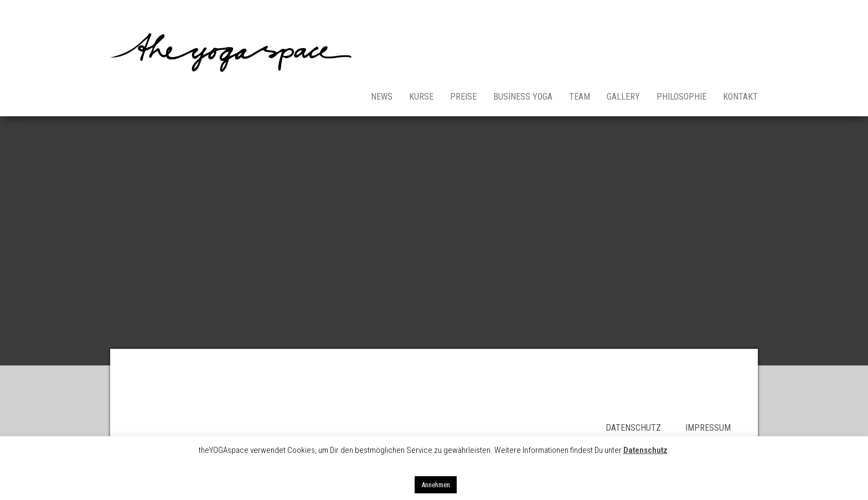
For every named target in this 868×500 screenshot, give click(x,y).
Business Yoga (523, 97)
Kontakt (740, 97)
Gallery (623, 97)
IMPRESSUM (708, 428)
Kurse (421, 97)
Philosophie (681, 97)
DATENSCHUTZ (645, 428)
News (382, 97)
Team (580, 97)
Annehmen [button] (436, 485)
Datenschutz (645, 450)
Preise (463, 97)
